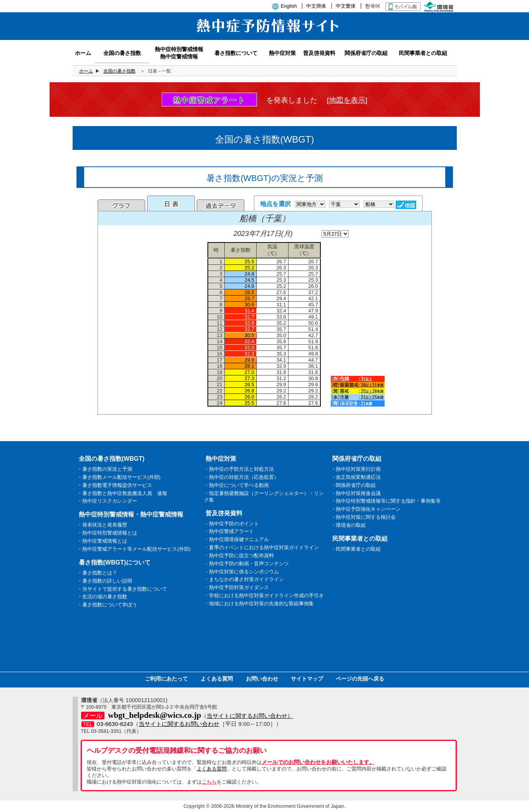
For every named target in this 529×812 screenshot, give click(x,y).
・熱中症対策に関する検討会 (363, 517)
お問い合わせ (262, 679)
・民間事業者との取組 (356, 549)
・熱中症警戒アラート (229, 531)
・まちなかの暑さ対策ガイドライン (244, 579)
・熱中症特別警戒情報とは (107, 533)
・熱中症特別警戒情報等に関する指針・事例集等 (386, 501)
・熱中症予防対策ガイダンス (236, 587)
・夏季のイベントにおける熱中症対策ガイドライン (261, 547)
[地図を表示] (347, 100)
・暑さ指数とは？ (97, 573)
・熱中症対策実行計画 (356, 469)
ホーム (86, 71)
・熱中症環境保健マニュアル (236, 539)
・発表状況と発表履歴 (102, 525)
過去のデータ (221, 205)
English (289, 6)
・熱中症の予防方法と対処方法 (239, 469)
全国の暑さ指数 (119, 71)
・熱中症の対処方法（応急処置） (241, 477)
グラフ (121, 205)
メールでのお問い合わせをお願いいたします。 (318, 762)
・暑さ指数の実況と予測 (105, 469)
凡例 (358, 391)
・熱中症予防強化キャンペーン (366, 509)
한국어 (372, 6)
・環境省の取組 (348, 525)
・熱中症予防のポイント (231, 524)
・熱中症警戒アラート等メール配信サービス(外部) (134, 549)
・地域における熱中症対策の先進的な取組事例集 (259, 604)
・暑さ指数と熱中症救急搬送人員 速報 (122, 493)
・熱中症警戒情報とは (102, 541)
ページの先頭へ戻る (360, 679)
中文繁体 (346, 6)
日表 (171, 203)
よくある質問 (217, 679)
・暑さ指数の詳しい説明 (105, 581)
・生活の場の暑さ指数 (102, 597)
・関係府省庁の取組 (353, 485)
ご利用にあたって (166, 679)
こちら (209, 782)
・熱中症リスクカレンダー (107, 501)
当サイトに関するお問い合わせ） (250, 716)
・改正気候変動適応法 (356, 477)
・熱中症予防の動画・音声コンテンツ (246, 564)
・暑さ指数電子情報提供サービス (115, 485)
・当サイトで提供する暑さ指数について (122, 589)
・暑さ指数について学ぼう (107, 605)
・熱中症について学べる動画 (236, 485)
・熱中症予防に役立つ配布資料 (239, 555)
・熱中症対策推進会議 (356, 493)
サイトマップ (307, 679)
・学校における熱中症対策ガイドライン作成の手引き (264, 595)
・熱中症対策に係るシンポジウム (241, 572)
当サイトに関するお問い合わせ (179, 724)
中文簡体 (316, 6)
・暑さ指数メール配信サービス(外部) (119, 477)
